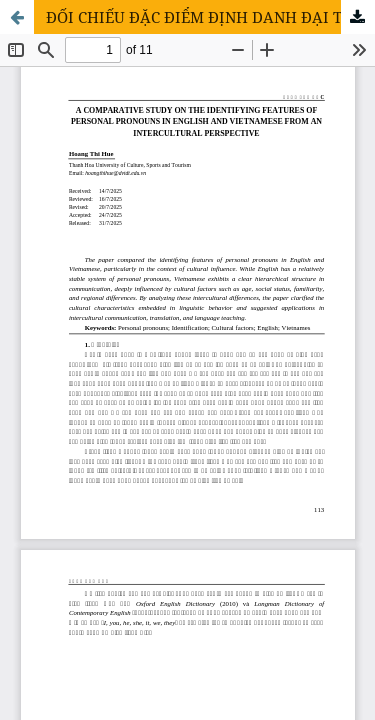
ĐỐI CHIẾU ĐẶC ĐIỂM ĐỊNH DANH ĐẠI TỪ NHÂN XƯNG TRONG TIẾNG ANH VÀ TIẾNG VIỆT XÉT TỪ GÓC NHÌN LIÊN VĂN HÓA (210, 17)
